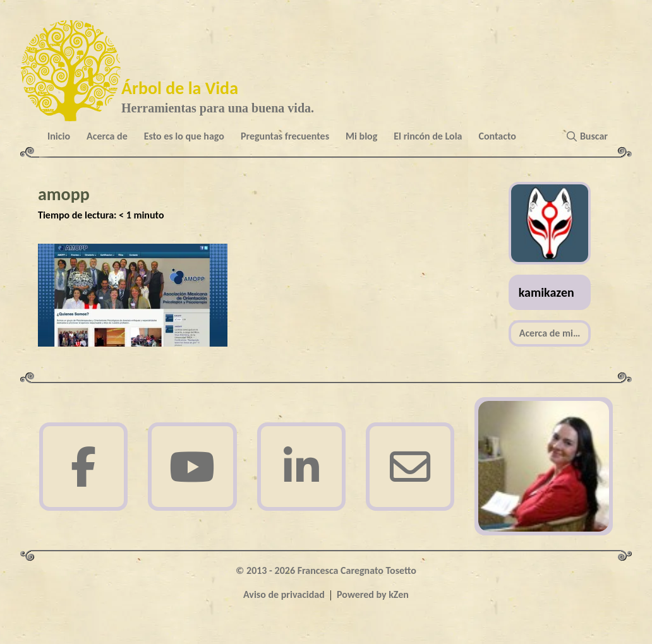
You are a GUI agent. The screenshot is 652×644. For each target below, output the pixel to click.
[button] (590, 136)
